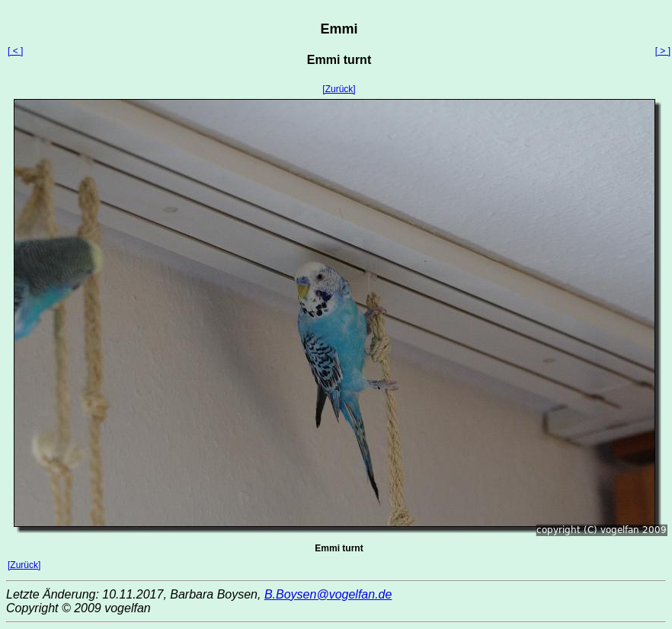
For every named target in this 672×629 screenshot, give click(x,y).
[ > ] (663, 51)
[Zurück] (339, 89)
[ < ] (15, 51)
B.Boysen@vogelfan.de (328, 594)
